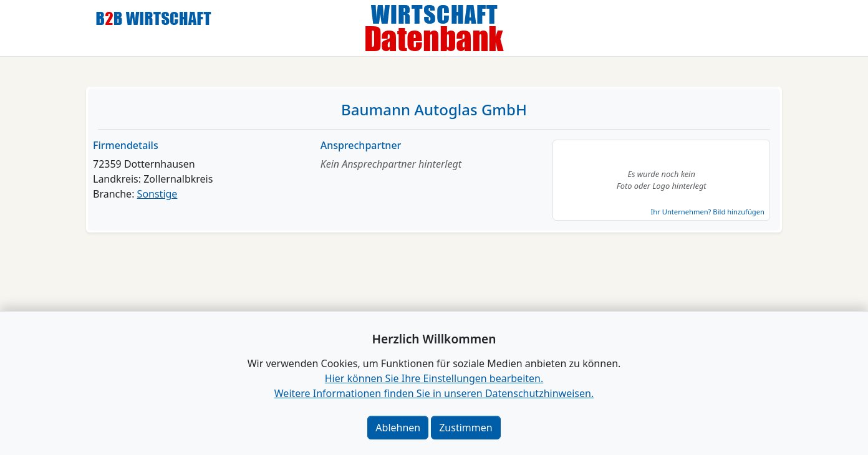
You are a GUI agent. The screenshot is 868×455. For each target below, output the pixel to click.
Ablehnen (398, 428)
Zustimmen (465, 428)
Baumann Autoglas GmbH (434, 109)
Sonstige (157, 194)
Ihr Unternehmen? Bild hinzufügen (707, 212)
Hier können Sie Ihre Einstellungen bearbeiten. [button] (434, 378)
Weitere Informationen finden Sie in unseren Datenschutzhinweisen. (434, 393)
